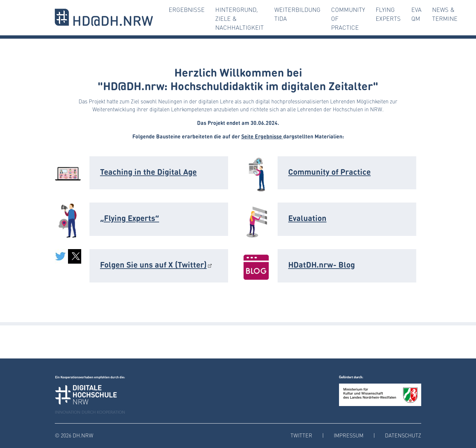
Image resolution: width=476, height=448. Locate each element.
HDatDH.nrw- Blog (322, 264)
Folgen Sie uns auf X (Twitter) (153, 264)
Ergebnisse (187, 10)
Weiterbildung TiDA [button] (297, 14)
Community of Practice (348, 19)
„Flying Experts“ (130, 218)
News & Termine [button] (445, 14)
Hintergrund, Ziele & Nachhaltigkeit (239, 19)
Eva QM (416, 14)
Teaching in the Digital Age (148, 171)
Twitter (301, 435)
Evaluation (307, 218)
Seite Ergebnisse (262, 136)
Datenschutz (403, 435)
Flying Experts (388, 14)
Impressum (349, 435)
